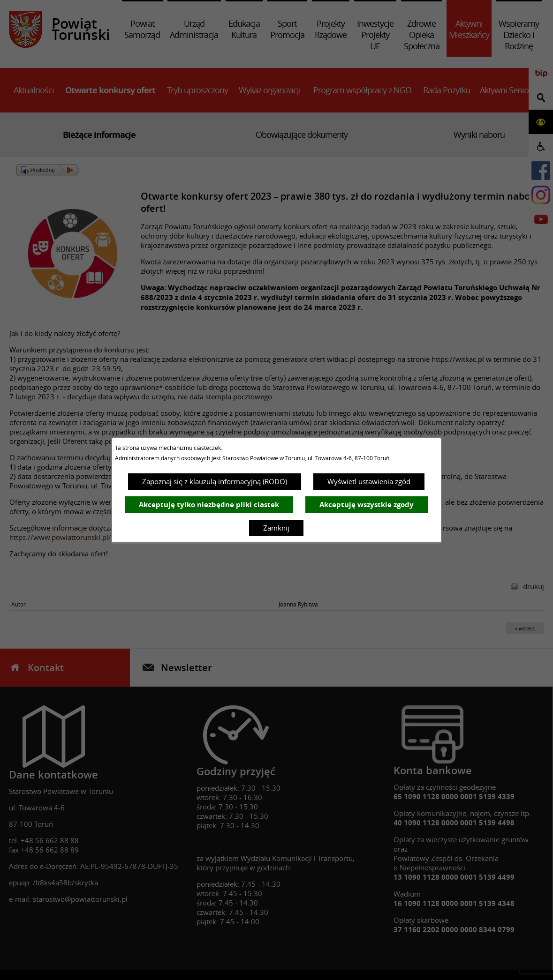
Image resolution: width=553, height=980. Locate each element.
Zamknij (276, 528)
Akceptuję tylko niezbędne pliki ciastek (209, 505)
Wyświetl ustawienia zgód (369, 481)
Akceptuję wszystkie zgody (367, 505)
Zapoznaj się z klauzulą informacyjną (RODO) (215, 481)
